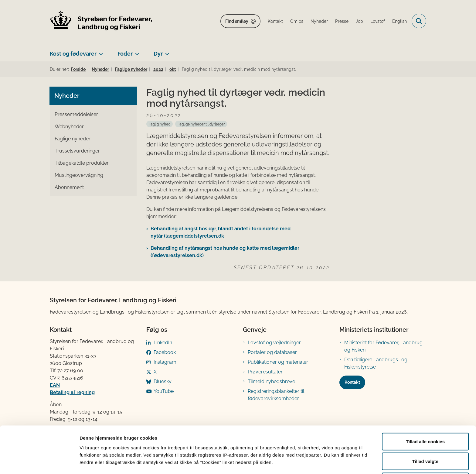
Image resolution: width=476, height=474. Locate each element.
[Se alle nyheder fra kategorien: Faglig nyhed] (160, 124)
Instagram (165, 362)
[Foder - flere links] (136, 51)
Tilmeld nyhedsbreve (271, 381)
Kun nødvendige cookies (425, 458)
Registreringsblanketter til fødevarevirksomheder (276, 395)
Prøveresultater (265, 372)
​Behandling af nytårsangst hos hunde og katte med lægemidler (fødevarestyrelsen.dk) (225, 252)
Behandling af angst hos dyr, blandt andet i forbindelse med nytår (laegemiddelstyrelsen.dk (221, 232)
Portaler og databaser (272, 352)
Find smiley (237, 21)
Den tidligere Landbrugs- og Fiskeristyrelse (376, 363)
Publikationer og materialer (278, 362)
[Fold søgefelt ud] (419, 21)
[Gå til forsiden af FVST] (101, 21)
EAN (55, 385)
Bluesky (163, 381)
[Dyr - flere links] (166, 51)
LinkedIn (163, 343)
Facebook (165, 352)
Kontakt (352, 382)
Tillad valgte (425, 438)
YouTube (164, 391)
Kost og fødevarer (73, 54)
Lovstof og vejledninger (274, 343)
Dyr (158, 54)
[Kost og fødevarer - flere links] (100, 51)
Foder (125, 54)
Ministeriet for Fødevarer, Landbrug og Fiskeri (383, 346)
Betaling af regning (72, 392)
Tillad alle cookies (425, 418)
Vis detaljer (316, 458)
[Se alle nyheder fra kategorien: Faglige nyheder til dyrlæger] (201, 124)
